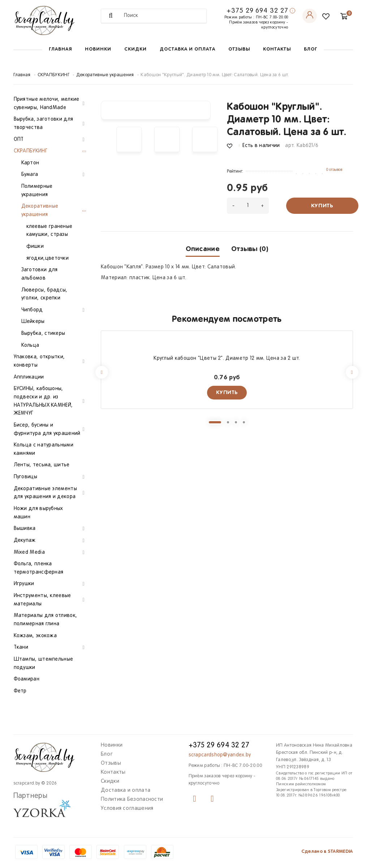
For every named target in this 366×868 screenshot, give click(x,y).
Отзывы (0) (250, 249)
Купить (322, 206)
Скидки (135, 49)
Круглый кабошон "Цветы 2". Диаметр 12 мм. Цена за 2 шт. (227, 359)
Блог (311, 49)
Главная (60, 49)
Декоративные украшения (105, 75)
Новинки (98, 49)
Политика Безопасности (132, 799)
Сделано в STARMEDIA (327, 852)
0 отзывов (334, 170)
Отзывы (239, 49)
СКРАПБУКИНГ (53, 75)
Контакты (277, 49)
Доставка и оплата (188, 49)
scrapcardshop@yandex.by (220, 755)
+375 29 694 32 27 (257, 11)
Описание (203, 249)
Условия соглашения (127, 808)
